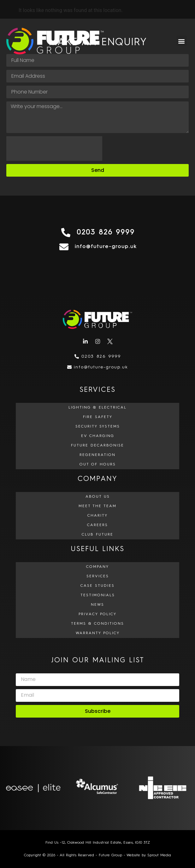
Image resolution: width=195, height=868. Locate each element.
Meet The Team (98, 506)
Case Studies (98, 586)
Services (98, 576)
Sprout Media (159, 855)
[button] (182, 41)
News (98, 605)
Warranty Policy (98, 633)
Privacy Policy (98, 614)
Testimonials (98, 595)
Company (98, 567)
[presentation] (54, 149)
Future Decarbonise (98, 446)
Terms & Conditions (98, 624)
